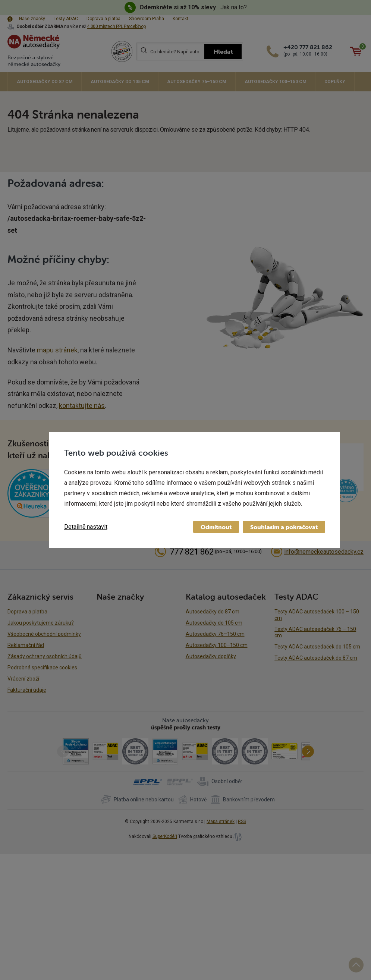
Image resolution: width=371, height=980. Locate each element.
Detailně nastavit (86, 527)
